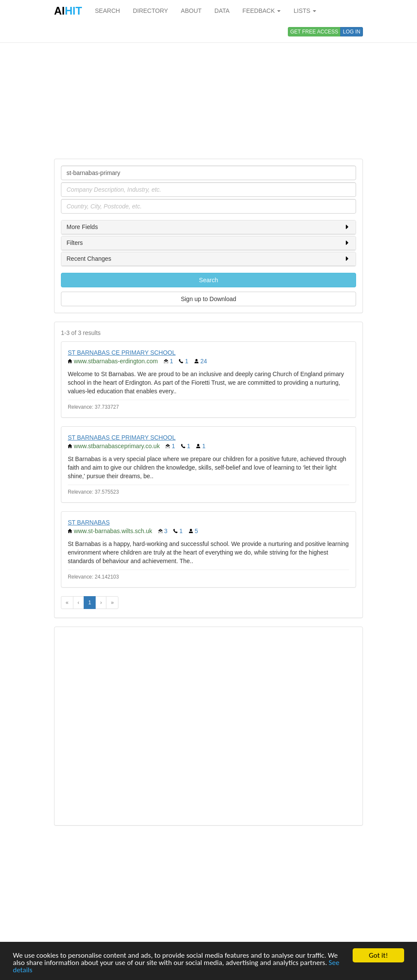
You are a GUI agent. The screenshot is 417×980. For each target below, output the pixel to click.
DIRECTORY (151, 11)
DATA (222, 11)
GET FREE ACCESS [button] (314, 32)
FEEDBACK (261, 11)
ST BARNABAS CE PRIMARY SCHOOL (122, 353)
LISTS (305, 11)
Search (208, 280)
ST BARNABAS (89, 522)
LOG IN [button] (352, 32)
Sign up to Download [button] (208, 299)
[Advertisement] (208, 90)
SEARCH (107, 11)
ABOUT (191, 11)
